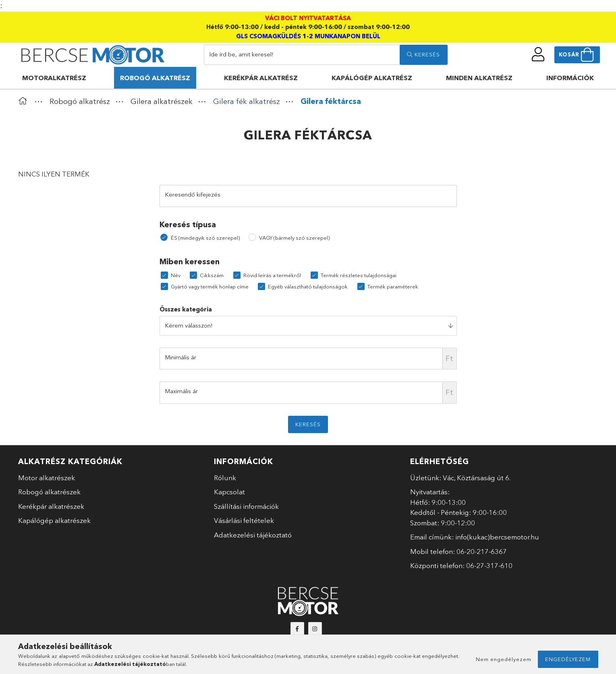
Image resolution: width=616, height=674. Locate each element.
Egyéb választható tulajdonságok (308, 286)
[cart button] (577, 55)
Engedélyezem (568, 659)
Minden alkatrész (479, 78)
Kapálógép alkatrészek (54, 520)
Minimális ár (180, 357)
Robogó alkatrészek (49, 492)
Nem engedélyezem (504, 659)
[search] (423, 55)
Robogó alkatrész (155, 78)
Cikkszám (212, 275)
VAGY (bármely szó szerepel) (294, 238)
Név (176, 275)
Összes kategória (186, 309)
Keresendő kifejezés (193, 194)
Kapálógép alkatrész (372, 78)
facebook (297, 629)
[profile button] (538, 54)
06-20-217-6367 (482, 551)
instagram (315, 629)
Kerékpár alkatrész (261, 78)
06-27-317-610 (489, 565)
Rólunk (225, 478)
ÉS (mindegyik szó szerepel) (205, 238)
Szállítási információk (246, 506)
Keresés (308, 424)
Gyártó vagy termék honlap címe (210, 286)
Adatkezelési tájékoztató (253, 535)
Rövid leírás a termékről (272, 275)
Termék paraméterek (393, 286)
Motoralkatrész (54, 78)
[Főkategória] (25, 101)
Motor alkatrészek (47, 478)
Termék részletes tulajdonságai (359, 275)
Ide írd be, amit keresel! (241, 54)
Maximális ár (181, 391)
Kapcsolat (229, 492)
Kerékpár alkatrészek (51, 506)
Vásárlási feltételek (244, 520)
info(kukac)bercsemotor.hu (497, 537)
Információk (570, 78)
